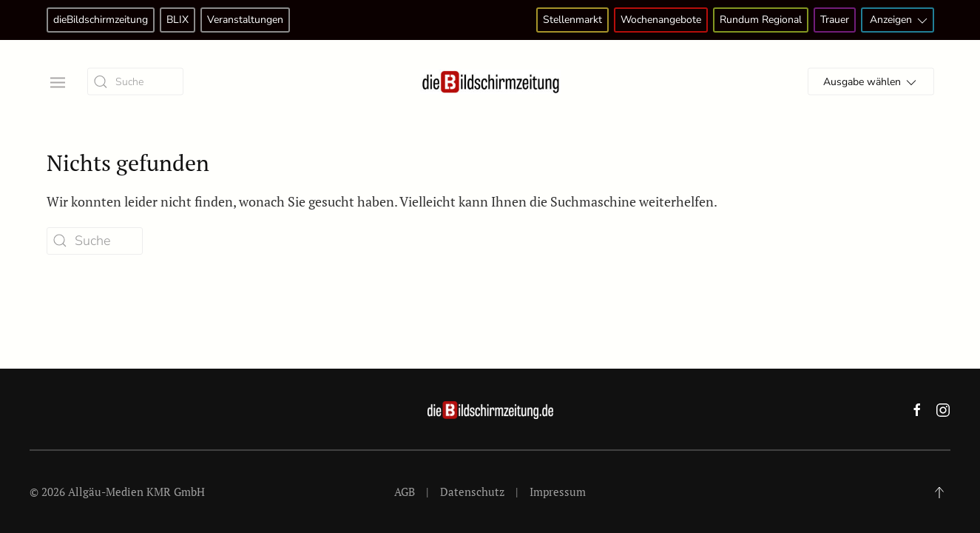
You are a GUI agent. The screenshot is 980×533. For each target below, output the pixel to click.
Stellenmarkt (572, 20)
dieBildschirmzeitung (101, 20)
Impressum (558, 492)
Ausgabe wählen (871, 83)
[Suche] (135, 82)
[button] (56, 81)
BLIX (178, 20)
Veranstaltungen (245, 20)
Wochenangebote (661, 20)
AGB (405, 492)
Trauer (835, 20)
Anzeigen (900, 20)
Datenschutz (472, 492)
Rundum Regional (761, 20)
